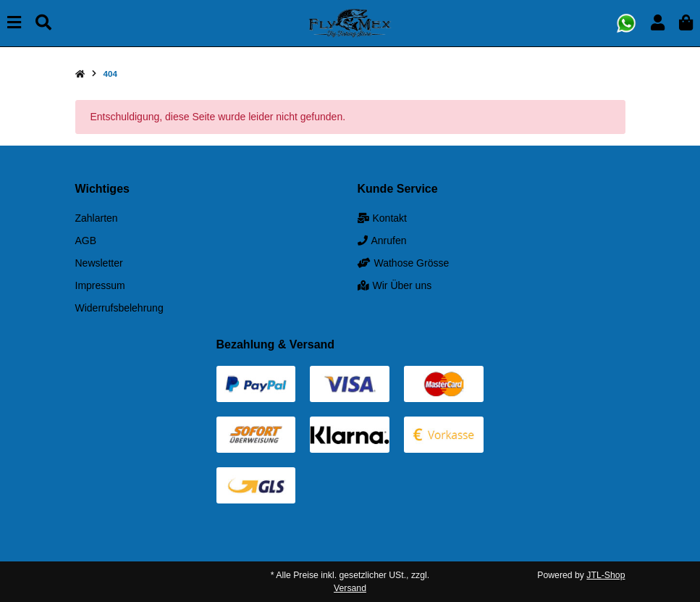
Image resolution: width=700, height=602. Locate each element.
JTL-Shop (606, 575)
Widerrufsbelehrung (119, 308)
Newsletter (99, 263)
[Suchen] (43, 23)
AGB (86, 241)
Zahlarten (97, 218)
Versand (350, 588)
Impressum (100, 285)
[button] (658, 23)
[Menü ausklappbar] (14, 23)
